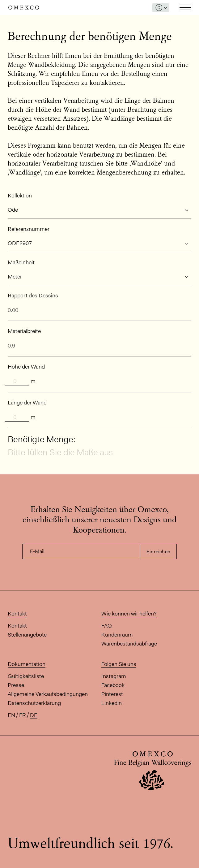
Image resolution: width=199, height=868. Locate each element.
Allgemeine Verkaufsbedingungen (48, 694)
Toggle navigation (185, 7)
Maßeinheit (21, 262)
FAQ (107, 626)
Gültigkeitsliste (26, 676)
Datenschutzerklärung (34, 703)
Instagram (114, 676)
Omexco (24, 8)
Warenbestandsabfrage (129, 644)
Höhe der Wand (26, 367)
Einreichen (158, 552)
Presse (16, 685)
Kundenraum (117, 635)
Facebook (113, 685)
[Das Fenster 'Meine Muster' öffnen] (161, 8)
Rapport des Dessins (33, 296)
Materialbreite (24, 331)
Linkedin (112, 703)
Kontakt (17, 626)
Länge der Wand (27, 403)
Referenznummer (29, 229)
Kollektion (20, 196)
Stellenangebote (27, 635)
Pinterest (112, 694)
